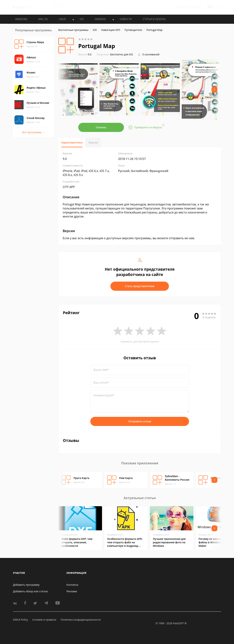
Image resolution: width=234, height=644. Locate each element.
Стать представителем (140, 286)
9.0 (85, 54)
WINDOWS (21, 19)
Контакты (72, 585)
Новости (126, 19)
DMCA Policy (20, 620)
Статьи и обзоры (154, 19)
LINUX (62, 19)
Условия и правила (44, 620)
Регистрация (193, 7)
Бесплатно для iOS (122, 54)
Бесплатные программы (73, 30)
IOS (82, 19)
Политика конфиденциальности (81, 620)
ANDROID (100, 19)
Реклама (72, 591)
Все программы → (33, 132)
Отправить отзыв (140, 421)
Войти (179, 7)
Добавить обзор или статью (30, 591)
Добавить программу (26, 585)
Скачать (101, 127)
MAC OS (43, 19)
